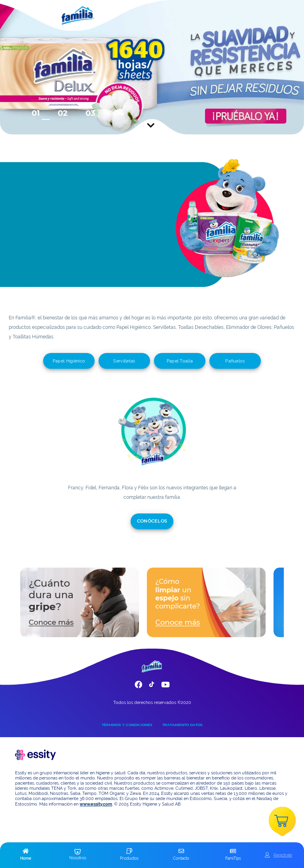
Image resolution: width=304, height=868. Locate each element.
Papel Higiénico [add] (69, 361)
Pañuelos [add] (235, 361)
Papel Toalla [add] (180, 361)
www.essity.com (96, 804)
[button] (26, 855)
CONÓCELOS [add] (152, 521)
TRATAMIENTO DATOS (182, 725)
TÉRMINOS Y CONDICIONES (127, 725)
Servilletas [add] (124, 361)
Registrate (283, 855)
